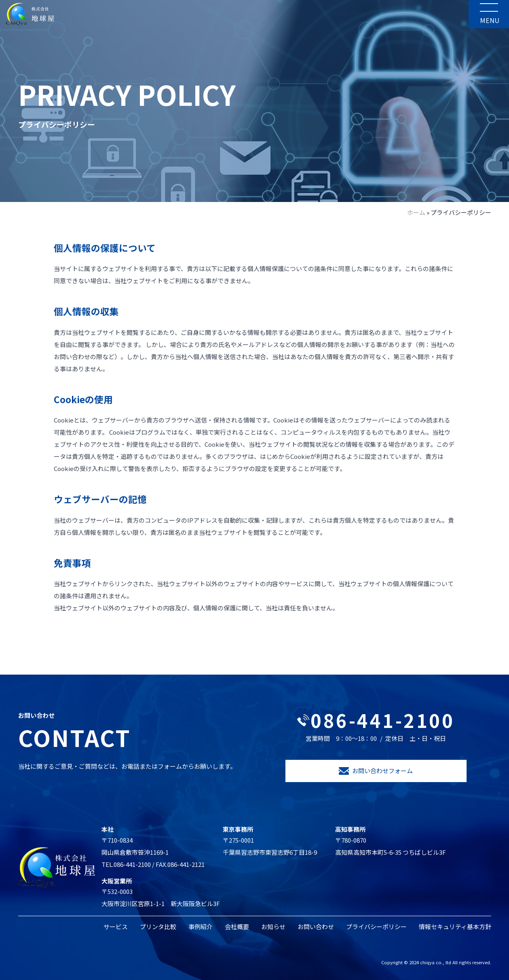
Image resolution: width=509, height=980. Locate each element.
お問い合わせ (316, 926)
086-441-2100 (376, 720)
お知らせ (273, 926)
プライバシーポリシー (376, 926)
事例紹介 (201, 926)
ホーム (416, 212)
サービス (116, 926)
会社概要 (237, 926)
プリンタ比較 (158, 926)
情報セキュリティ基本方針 (455, 926)
